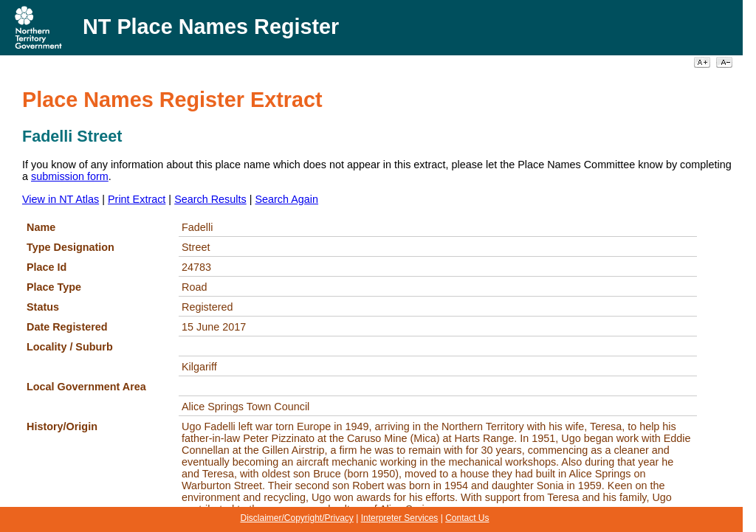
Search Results (210, 199)
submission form (70, 176)
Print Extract (137, 199)
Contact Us (467, 518)
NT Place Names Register (211, 27)
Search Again (286, 199)
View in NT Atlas (61, 199)
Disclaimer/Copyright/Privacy (296, 518)
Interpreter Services (400, 518)
